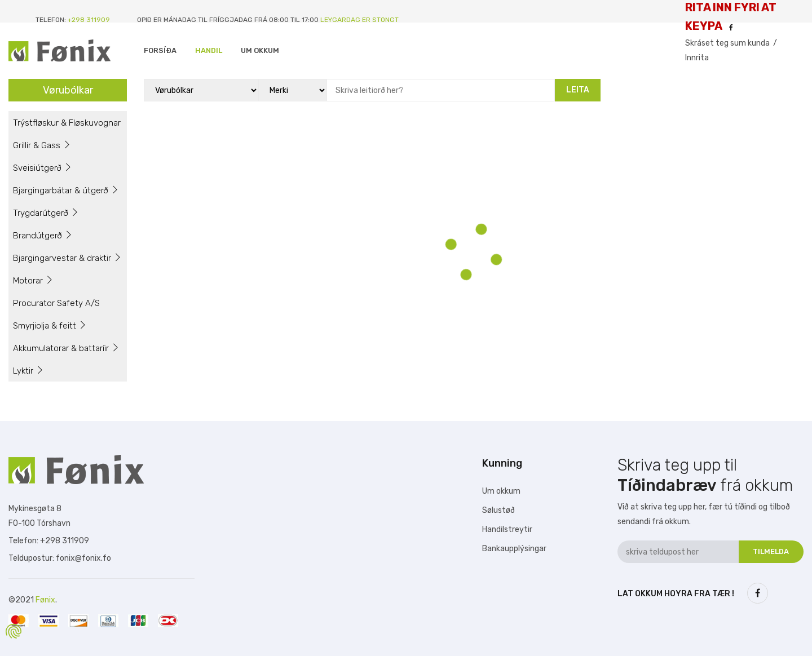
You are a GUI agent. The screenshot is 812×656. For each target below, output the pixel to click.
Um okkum (501, 491)
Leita (578, 90)
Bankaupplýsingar (514, 549)
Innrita (697, 58)
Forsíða (160, 50)
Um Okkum (260, 50)
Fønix (45, 600)
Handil (209, 50)
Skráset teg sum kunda (727, 43)
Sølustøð (498, 510)
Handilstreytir (507, 529)
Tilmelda (771, 551)
